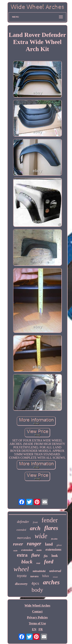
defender (23, 522)
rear (38, 563)
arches (51, 582)
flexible (54, 539)
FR (41, 629)
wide (41, 536)
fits (46, 556)
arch (35, 528)
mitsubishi (39, 571)
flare (36, 555)
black (27, 562)
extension (27, 550)
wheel (21, 569)
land (49, 544)
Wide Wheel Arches (37, 606)
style (15, 550)
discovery (21, 584)
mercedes (24, 538)
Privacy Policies (37, 617)
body (37, 590)
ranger (34, 544)
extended (21, 530)
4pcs (35, 583)
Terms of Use (37, 623)
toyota (22, 576)
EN (34, 629)
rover (18, 544)
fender (50, 520)
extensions (53, 549)
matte (39, 550)
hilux (46, 576)
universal (55, 571)
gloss (59, 545)
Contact (37, 611)
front (35, 522)
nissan (55, 577)
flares (51, 528)
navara (34, 576)
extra (22, 555)
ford (49, 562)
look (55, 556)
